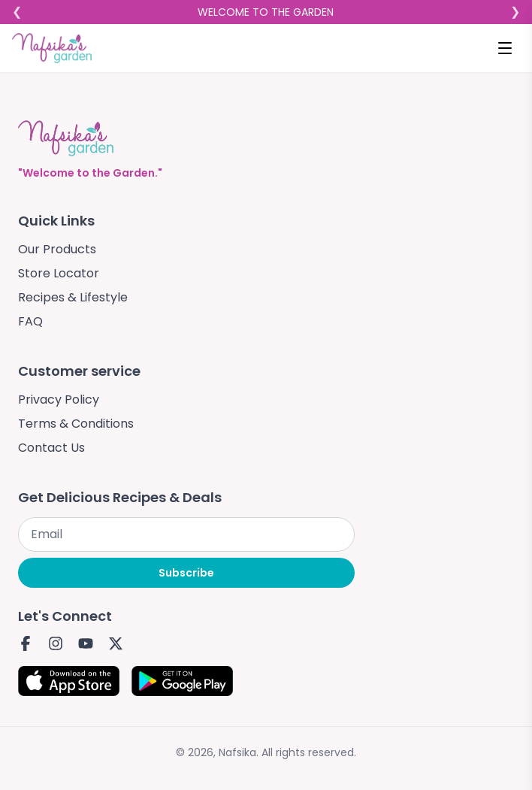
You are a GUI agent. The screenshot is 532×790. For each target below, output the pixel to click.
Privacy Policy (59, 400)
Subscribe (186, 573)
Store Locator (59, 273)
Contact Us (51, 448)
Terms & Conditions (76, 424)
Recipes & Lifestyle (73, 297)
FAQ (30, 321)
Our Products (57, 249)
